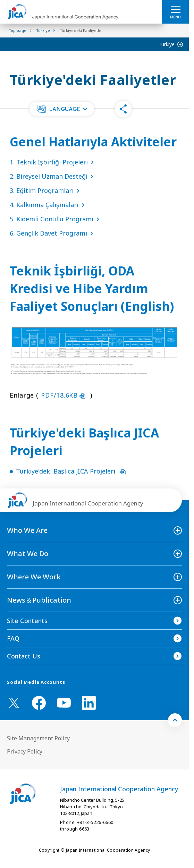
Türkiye (167, 44)
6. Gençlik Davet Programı (53, 233)
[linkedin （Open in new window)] (89, 703)
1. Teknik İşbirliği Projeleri (53, 162)
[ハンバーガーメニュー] (175, 9)
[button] (62, 109)
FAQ (13, 638)
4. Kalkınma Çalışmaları (48, 205)
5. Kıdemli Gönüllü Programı (56, 219)
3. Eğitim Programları (46, 190)
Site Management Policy (38, 738)
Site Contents (27, 621)
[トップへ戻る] (175, 720)
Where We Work (34, 577)
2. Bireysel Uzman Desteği (53, 176)
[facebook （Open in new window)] (39, 703)
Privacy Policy (25, 751)
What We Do (28, 554)
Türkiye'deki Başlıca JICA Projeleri (71, 471)
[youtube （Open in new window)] (64, 703)
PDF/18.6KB (64, 395)
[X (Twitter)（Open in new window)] (14, 703)
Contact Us (24, 656)
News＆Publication (39, 600)
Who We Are (27, 530)
